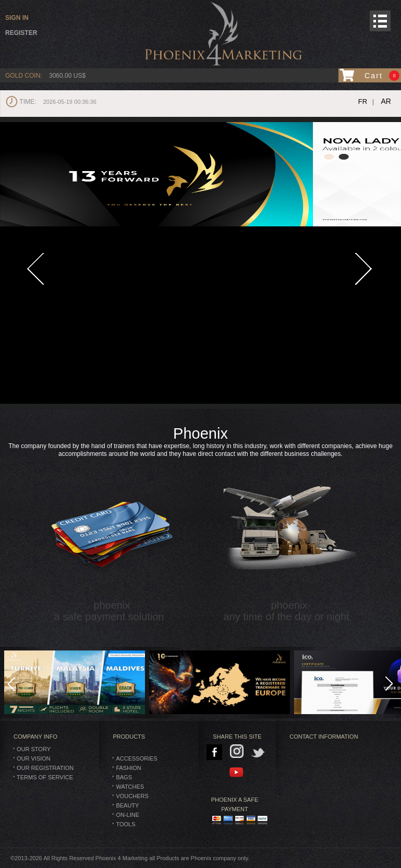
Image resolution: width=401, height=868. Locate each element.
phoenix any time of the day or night (289, 540)
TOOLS (125, 824)
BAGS (124, 777)
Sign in (17, 18)
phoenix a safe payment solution (112, 540)
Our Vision (34, 758)
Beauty (127, 805)
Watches (130, 787)
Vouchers (132, 796)
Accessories (136, 758)
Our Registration (45, 768)
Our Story (34, 749)
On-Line (127, 815)
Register (21, 33)
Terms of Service (45, 777)
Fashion (128, 768)
